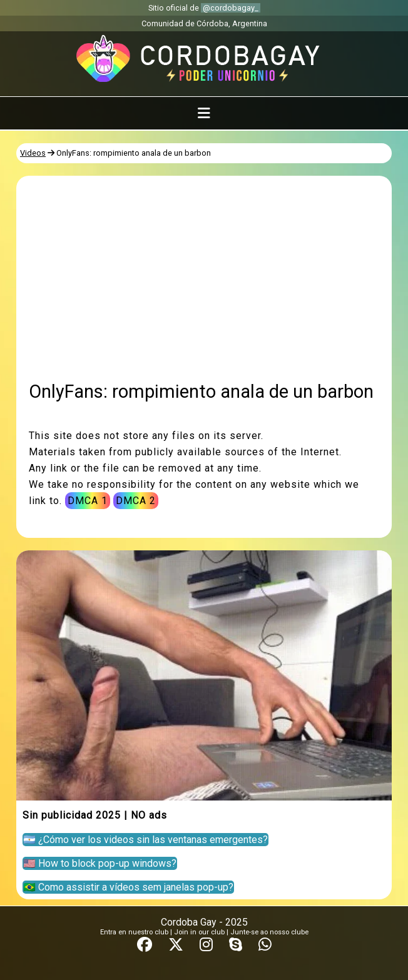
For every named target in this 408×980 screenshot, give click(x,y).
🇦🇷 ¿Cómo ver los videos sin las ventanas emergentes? (145, 840)
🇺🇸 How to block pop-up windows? (100, 863)
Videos (33, 153)
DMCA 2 (136, 501)
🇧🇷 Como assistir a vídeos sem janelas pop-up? (128, 887)
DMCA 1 (88, 501)
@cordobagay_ (231, 8)
